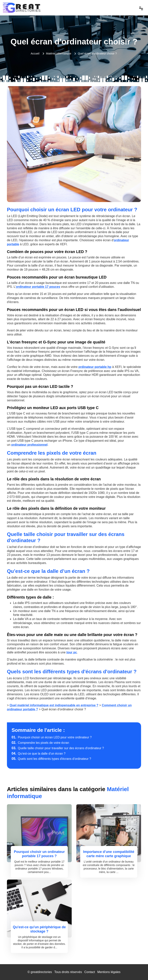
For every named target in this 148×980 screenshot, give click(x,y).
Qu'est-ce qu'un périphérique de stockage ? (39, 929)
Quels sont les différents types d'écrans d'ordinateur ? (51, 759)
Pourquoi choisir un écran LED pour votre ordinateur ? (52, 737)
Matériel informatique (59, 54)
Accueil (35, 54)
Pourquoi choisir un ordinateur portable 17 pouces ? (39, 854)
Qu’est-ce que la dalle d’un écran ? (39, 754)
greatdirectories (41, 972)
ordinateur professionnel (29, 445)
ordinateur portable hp (95, 367)
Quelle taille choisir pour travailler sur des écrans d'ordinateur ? (58, 748)
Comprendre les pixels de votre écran (40, 743)
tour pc (72, 652)
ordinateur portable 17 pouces (38, 287)
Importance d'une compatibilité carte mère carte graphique (109, 854)
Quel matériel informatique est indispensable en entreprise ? (54, 705)
